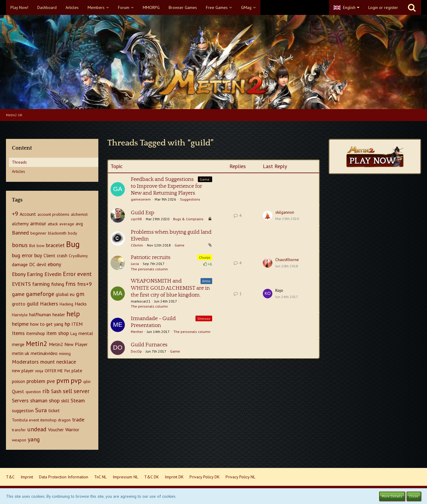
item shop (58, 333)
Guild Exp (143, 213)
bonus (20, 245)
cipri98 (136, 219)
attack (53, 224)
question (33, 392)
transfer (19, 430)
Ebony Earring (27, 274)
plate (77, 370)
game (18, 294)
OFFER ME (54, 371)
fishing (58, 284)
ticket (54, 410)
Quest (18, 391)
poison (18, 381)
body (73, 233)
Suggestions (190, 199)
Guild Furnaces (149, 345)
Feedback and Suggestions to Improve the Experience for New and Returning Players (166, 186)
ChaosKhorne (287, 260)
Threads (19, 162)
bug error (22, 255)
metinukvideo (44, 353)
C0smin (137, 245)
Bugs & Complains (188, 219)
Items (18, 333)
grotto (19, 304)
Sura (41, 410)
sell (67, 391)
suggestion (23, 410)
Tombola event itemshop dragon (41, 420)
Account (28, 214)
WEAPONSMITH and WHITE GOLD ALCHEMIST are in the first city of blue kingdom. (170, 288)
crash (62, 255)
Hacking (66, 304)
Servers (20, 400)
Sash (56, 391)
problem (36, 381)
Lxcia (135, 264)
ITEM (77, 324)
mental (86, 333)
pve (51, 381)
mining (65, 353)
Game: (205, 179)
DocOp (136, 351)
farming (41, 284)
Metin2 (37, 344)
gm (80, 294)
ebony (54, 264)
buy (38, 255)
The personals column (149, 269)
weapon (19, 440)
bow (41, 246)
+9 (15, 214)
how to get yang (47, 324)
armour (38, 223)
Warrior (72, 429)
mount (48, 362)
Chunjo (205, 257)
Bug (73, 244)
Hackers (49, 304)
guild (33, 304)
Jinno (206, 281)
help (73, 314)
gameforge (40, 294)
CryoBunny (78, 256)
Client (49, 255)
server (81, 391)
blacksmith (57, 233)
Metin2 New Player (68, 344)
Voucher (56, 429)
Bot (32, 246)
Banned (20, 233)
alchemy (20, 224)
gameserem (141, 199)
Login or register (383, 7)
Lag (74, 334)
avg (79, 224)
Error (69, 274)
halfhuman (40, 314)
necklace (66, 362)
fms (71, 284)
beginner (38, 233)
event (84, 274)
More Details (392, 496)
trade (78, 420)
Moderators (25, 362)
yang (34, 439)
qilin (87, 382)
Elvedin (53, 274)
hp (67, 324)
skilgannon (285, 212)
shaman (39, 400)
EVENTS (21, 284)
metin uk (21, 353)
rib (46, 391)
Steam (78, 400)
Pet (67, 371)
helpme (20, 324)
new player (23, 370)
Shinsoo (204, 318)
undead (37, 429)
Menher (137, 332)
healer (59, 314)
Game (180, 245)
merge (18, 344)
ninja (39, 371)
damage (20, 264)
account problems (53, 214)
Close (414, 496)
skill (65, 401)
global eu (65, 294)
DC (32, 264)
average (67, 224)
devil (41, 264)
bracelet (55, 245)
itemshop (36, 333)
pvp (76, 380)
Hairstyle (20, 315)
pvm (63, 380)
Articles (18, 171)
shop (54, 400)
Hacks (81, 304)
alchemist (79, 214)
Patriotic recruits (151, 258)
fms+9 (84, 284)
